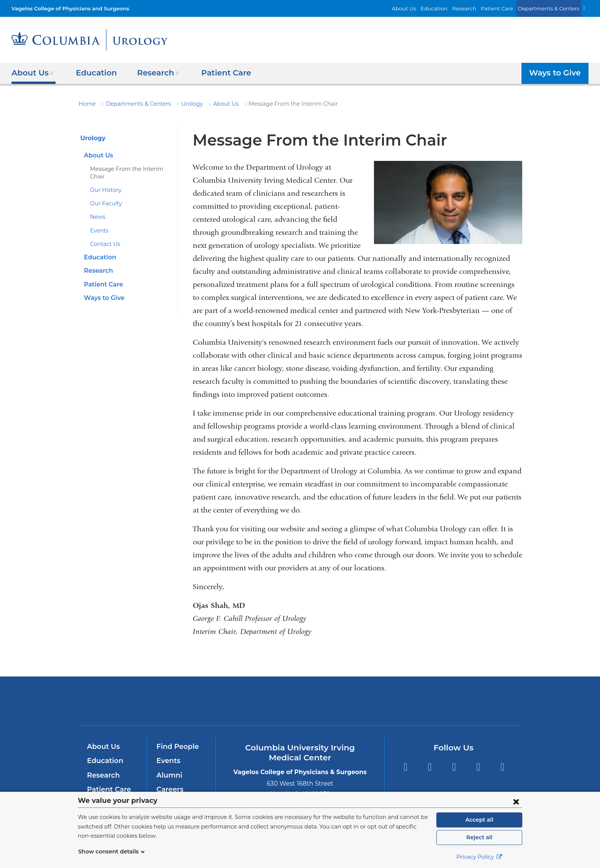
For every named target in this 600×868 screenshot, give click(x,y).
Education (448, 8)
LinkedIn (478, 767)
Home (86, 104)
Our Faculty (104, 196)
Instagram (502, 767)
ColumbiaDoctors (411, 700)
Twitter (430, 767)
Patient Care (505, 8)
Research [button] (152, 73)
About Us (421, 8)
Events (98, 223)
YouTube (454, 767)
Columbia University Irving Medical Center (196, 700)
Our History (104, 183)
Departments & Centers (552, 8)
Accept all (479, 820)
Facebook (405, 767)
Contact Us (104, 237)
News (97, 210)
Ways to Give (557, 73)
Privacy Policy (479, 857)
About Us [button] (32, 73)
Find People (176, 747)
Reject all (479, 837)
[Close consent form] (516, 801)
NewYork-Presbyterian (300, 706)
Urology (181, 104)
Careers (169, 789)
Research (475, 8)
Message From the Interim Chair (130, 169)
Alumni (168, 775)
